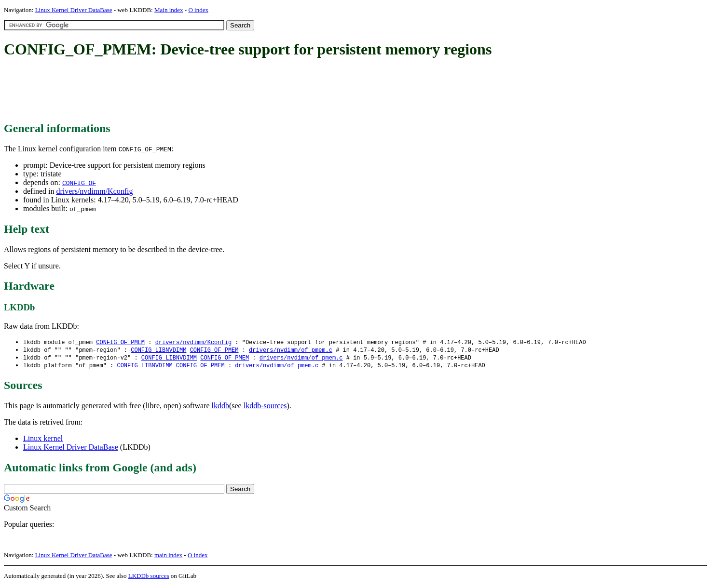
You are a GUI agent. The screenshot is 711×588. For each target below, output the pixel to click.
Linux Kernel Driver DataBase (74, 10)
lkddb (220, 408)
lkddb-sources (265, 408)
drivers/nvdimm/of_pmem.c (291, 351)
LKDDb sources (149, 578)
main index (168, 557)
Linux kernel (43, 440)
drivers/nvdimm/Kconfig (94, 191)
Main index (169, 10)
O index (198, 10)
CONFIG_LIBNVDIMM (158, 351)
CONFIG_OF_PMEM (120, 342)
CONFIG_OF (79, 183)
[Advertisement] (179, 91)
